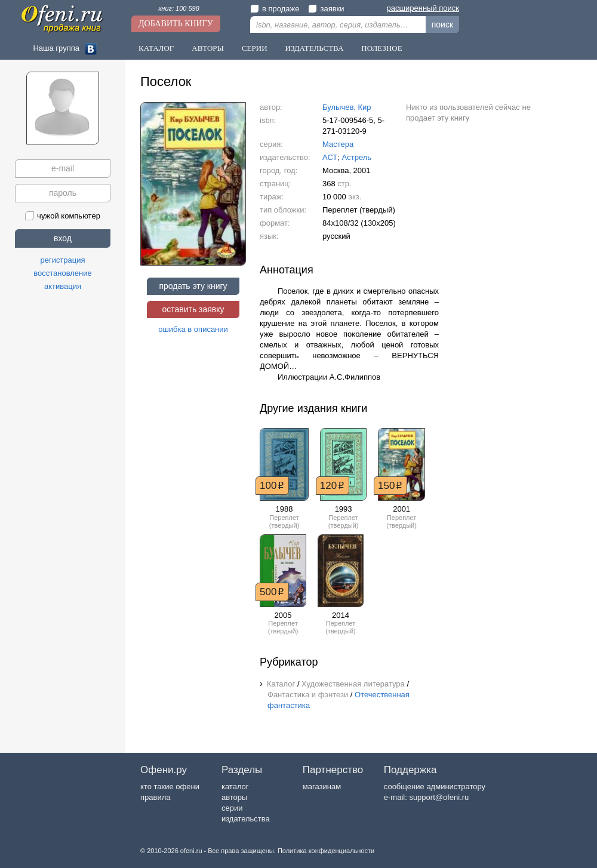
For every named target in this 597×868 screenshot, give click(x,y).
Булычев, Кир (347, 107)
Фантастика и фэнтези (308, 695)
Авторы (208, 48)
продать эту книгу (193, 286)
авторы (234, 797)
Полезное (381, 48)
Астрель (357, 157)
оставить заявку (193, 309)
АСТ (330, 157)
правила (155, 797)
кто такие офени (170, 787)
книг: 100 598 (179, 8)
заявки (326, 9)
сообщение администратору (435, 787)
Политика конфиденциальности (326, 851)
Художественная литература (353, 684)
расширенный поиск (423, 8)
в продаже (275, 9)
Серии (255, 48)
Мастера (338, 144)
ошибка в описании (193, 329)
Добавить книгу (176, 24)
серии (232, 808)
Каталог (156, 48)
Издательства (315, 48)
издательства (246, 819)
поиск (442, 24)
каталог (235, 787)
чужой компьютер (63, 216)
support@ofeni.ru (439, 797)
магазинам (322, 787)
